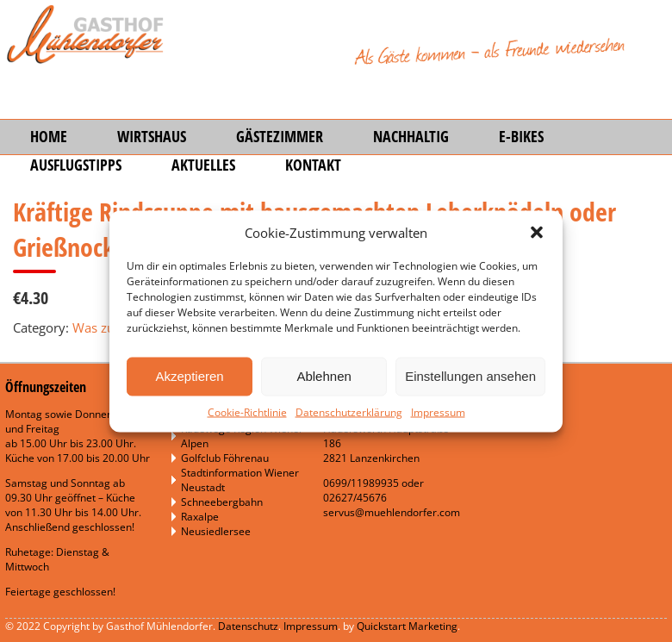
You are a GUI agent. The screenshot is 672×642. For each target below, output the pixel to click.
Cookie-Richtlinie (247, 411)
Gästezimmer (280, 136)
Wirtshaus (152, 136)
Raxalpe (200, 517)
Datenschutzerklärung (349, 411)
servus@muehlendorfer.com (392, 512)
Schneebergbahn (222, 502)
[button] (537, 232)
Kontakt (313, 165)
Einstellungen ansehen (470, 376)
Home (49, 136)
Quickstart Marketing (407, 626)
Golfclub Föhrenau (225, 458)
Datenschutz (248, 626)
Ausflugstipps (76, 165)
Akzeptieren (189, 376)
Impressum (438, 411)
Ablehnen (324, 376)
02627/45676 (355, 498)
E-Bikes (521, 136)
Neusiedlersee (216, 531)
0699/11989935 (361, 483)
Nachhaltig (411, 136)
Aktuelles (203, 165)
